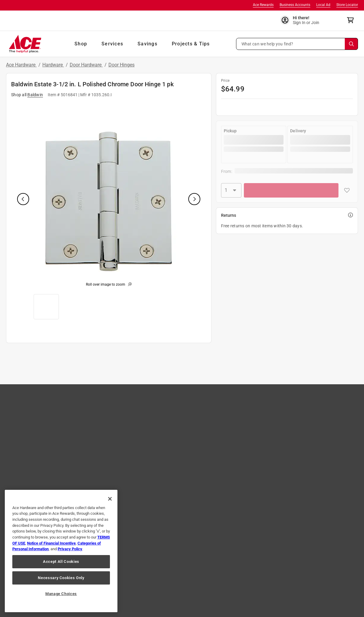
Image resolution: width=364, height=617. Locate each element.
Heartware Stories (175, 447)
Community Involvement (181, 412)
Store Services (240, 421)
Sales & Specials (242, 412)
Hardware (53, 65)
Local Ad (323, 5)
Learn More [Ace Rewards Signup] (307, 437)
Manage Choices (61, 594)
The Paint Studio (36, 430)
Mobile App (31, 465)
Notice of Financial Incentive (51, 543)
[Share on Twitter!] (172, 555)
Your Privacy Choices (270, 577)
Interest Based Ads (161, 577)
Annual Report (240, 447)
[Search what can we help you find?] (297, 44)
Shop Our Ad (33, 412)
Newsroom (237, 430)
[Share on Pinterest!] (194, 555)
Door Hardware (86, 65)
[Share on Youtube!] (217, 555)
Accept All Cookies (61, 562)
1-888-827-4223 (229, 599)
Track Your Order (105, 412)
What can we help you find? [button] (267, 44)
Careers (165, 421)
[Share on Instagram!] (151, 555)
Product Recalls (104, 447)
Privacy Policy (118, 577)
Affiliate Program (174, 430)
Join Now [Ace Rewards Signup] (333, 437)
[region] (61, 551)
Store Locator (347, 5)
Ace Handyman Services (249, 456)
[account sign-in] (304, 20)
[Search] (351, 44)
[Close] (110, 499)
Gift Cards (30, 447)
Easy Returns (102, 421)
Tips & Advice (239, 404)
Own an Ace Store (175, 438)
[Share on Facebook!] (130, 555)
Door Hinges (121, 65)
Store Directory (35, 438)
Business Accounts (295, 5)
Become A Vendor (175, 456)
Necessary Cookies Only (61, 578)
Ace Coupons (33, 456)
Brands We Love (36, 421)
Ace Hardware (21, 65)
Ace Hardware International (252, 465)
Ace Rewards (263, 5)
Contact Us (100, 404)
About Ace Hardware (178, 404)
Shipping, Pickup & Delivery (114, 430)
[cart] (352, 20)
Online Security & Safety (112, 438)
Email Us (261, 599)
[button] (297, 44)
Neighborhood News (246, 438)
